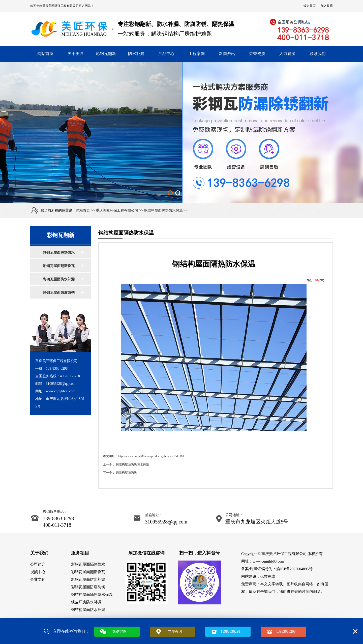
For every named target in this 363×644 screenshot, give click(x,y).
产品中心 (166, 54)
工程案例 (197, 54)
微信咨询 (119, 632)
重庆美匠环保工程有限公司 (60, 6)
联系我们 (318, 54)
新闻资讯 (227, 54)
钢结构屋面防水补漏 (88, 610)
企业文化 (38, 579)
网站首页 (45, 54)
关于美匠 (76, 54)
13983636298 (231, 632)
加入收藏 (327, 6)
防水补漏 (136, 54)
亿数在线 (268, 576)
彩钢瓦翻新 (106, 54)
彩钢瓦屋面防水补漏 (59, 279)
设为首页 (310, 6)
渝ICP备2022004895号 (294, 569)
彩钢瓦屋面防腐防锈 (59, 293)
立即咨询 (175, 632)
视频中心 (38, 572)
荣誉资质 (257, 54)
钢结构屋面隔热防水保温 (163, 210)
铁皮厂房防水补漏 (86, 602)
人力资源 (287, 54)
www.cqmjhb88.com (268, 561)
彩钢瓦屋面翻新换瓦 (59, 266)
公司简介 (38, 564)
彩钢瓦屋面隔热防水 (59, 253)
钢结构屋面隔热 (126, 473)
